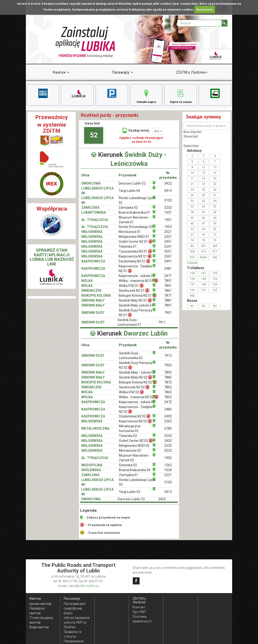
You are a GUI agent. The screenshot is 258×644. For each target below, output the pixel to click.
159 (215, 288)
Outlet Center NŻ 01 (136, 245)
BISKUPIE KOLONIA (96, 299)
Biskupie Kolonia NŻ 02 (138, 385)
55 (215, 233)
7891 (168, 309)
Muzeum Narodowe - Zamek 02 (135, 461)
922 (192, 261)
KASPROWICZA (93, 265)
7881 (168, 304)
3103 (168, 486)
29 (192, 199)
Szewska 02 (128, 469)
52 (94, 138)
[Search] (225, 23)
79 (215, 244)
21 (192, 188)
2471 (168, 279)
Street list (191, 140)
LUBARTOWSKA (94, 216)
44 (215, 221)
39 (203, 216)
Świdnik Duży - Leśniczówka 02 (131, 359)
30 (203, 199)
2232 (168, 211)
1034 (168, 474)
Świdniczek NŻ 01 (134, 294)
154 (192, 282)
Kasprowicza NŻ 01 (135, 260)
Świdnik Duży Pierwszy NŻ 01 (135, 316)
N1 (192, 310)
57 (192, 238)
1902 (168, 461)
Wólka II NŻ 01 (131, 289)
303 (192, 255)
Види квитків (39, 627)
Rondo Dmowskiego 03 (136, 230)
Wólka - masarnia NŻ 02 (139, 400)
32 (192, 205)
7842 (168, 395)
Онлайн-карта (146, 96)
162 (215, 294)
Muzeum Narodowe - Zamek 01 (134, 223)
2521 (168, 235)
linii (158, 134)
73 (215, 238)
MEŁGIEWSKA (92, 235)
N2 (204, 310)
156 (215, 282)
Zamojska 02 (128, 211)
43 (203, 221)
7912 (168, 359)
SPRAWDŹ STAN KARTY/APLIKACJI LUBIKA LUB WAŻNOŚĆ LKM (52, 260)
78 (203, 244)
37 (215, 210)
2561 (168, 260)
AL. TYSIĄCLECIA (95, 223)
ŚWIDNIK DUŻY (93, 316)
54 (203, 233)
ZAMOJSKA (90, 211)
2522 (168, 454)
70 (203, 238)
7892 (168, 376)
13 (215, 171)
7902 (168, 368)
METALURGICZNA (95, 432)
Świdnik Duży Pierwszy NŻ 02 (136, 368)
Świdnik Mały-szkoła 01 (136, 309)
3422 (168, 187)
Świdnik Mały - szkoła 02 (137, 376)
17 (192, 182)
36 (203, 210)
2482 (168, 413)
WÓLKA (87, 284)
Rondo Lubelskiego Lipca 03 (137, 486)
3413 (168, 495)
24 (192, 193)
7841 (168, 289)
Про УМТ (139, 612)
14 (192, 176)
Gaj (215, 261)
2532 (168, 449)
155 (204, 282)
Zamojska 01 (129, 478)
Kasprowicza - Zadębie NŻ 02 (136, 413)
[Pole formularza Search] (199, 23)
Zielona (192, 266)
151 (204, 277)
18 (203, 182)
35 (192, 210)
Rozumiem (205, 9)
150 (192, 277)
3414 (168, 194)
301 (204, 250)
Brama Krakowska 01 (134, 216)
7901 (168, 316)
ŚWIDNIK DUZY (93, 326)
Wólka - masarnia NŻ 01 (138, 284)
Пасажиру (121, 72)
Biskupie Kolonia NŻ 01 (138, 299)
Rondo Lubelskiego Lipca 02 (137, 204)
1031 (168, 216)
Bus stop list (192, 135)
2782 (168, 432)
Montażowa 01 (130, 235)
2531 (168, 240)
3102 (168, 204)
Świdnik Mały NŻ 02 (135, 381)
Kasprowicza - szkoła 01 (137, 279)
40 (215, 216)
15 (203, 176)
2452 (168, 444)
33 (203, 205)
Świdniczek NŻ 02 (134, 390)
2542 (168, 439)
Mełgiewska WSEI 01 (134, 240)
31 (215, 199)
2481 (168, 272)
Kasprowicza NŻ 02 (135, 425)
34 (215, 205)
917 (215, 255)
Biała (203, 261)
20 (215, 182)
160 (192, 294)
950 (192, 299)
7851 (168, 284)
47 (203, 227)
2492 (168, 420)
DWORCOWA (91, 187)
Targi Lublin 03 (130, 495)
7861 (168, 294)
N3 (215, 310)
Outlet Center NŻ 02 (136, 444)
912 (204, 255)
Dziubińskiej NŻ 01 (134, 265)
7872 (168, 386)
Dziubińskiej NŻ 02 (135, 420)
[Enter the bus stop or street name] (207, 129)
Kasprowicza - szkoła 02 (137, 405)
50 (215, 227)
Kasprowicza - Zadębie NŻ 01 (135, 272)
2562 (168, 425)
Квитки (59, 72)
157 (192, 288)
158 (204, 288)
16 (215, 176)
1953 (168, 230)
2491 (168, 265)
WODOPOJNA (92, 469)
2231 (168, 478)
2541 (168, 250)
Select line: (192, 149)
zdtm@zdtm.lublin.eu (84, 586)
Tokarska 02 (128, 439)
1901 (168, 223)
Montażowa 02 (130, 454)
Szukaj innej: (136, 134)
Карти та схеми (181, 96)
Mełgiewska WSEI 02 (134, 449)
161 (204, 294)
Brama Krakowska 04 (135, 474)
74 (192, 244)
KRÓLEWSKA (91, 474)
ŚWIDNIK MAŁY (93, 304)
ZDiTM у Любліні (191, 72)
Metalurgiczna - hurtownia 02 (131, 432)
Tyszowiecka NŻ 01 (135, 255)
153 (215, 277)
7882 (168, 381)
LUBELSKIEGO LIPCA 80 (97, 194)
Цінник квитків (40, 604)
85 (192, 250)
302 (215, 250)
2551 (168, 255)
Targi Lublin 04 (129, 194)
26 (215, 193)
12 (203, 171)
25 (203, 193)
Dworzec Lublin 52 (132, 187)
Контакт (139, 607)
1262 (168, 469)
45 (192, 227)
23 (215, 188)
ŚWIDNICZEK (91, 294)
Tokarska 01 (128, 250)
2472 (168, 405)
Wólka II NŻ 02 (131, 395)
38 (192, 216)
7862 (168, 390)
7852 (168, 400)
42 (192, 221)
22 (203, 188)
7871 (168, 299)
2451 (168, 245)
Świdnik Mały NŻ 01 (135, 304)
